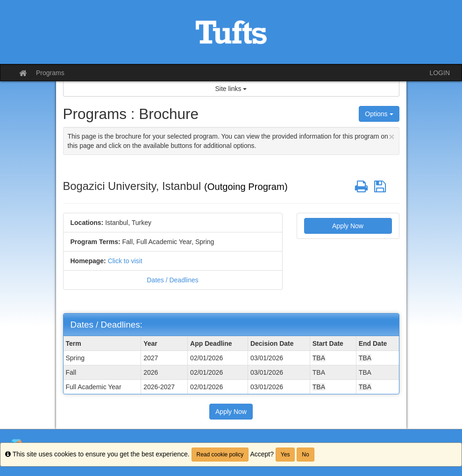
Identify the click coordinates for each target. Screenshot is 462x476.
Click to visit (125, 261)
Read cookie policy (220, 455)
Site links (231, 89)
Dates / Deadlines (173, 280)
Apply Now (348, 226)
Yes (285, 455)
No (305, 455)
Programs (50, 73)
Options (379, 114)
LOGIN (440, 73)
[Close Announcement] (391, 136)
